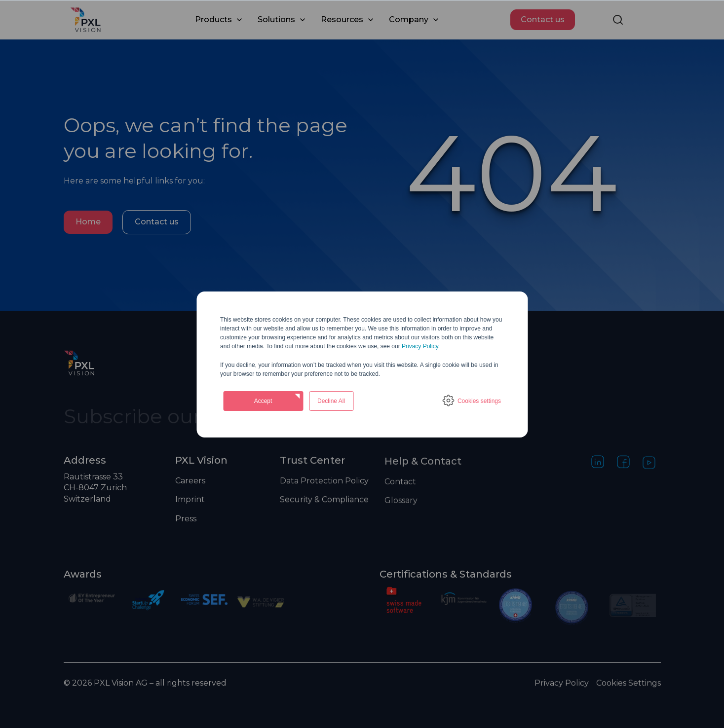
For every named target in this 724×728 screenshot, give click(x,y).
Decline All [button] (331, 401)
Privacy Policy (420, 346)
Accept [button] (263, 401)
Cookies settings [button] (479, 401)
